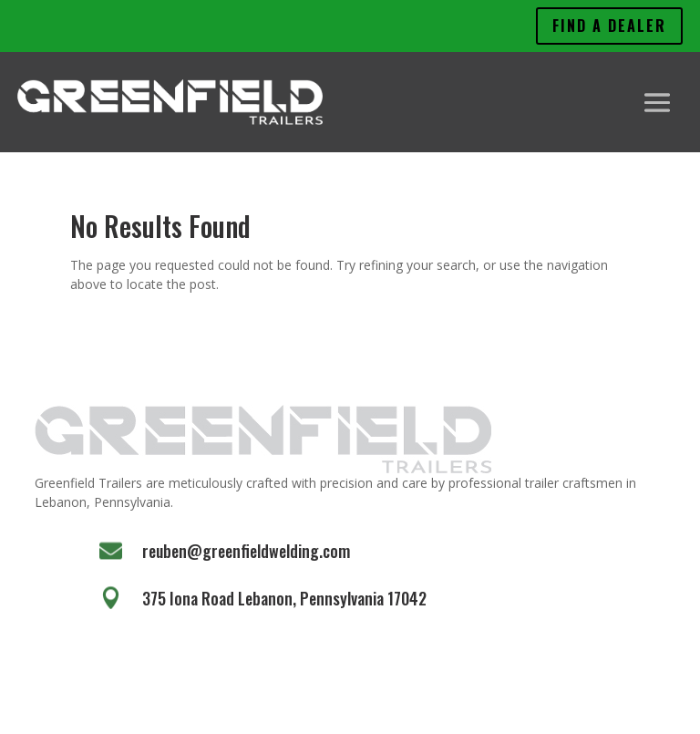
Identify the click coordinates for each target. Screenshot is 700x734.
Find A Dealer (609, 26)
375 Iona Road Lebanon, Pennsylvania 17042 (284, 598)
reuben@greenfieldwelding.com (246, 551)
